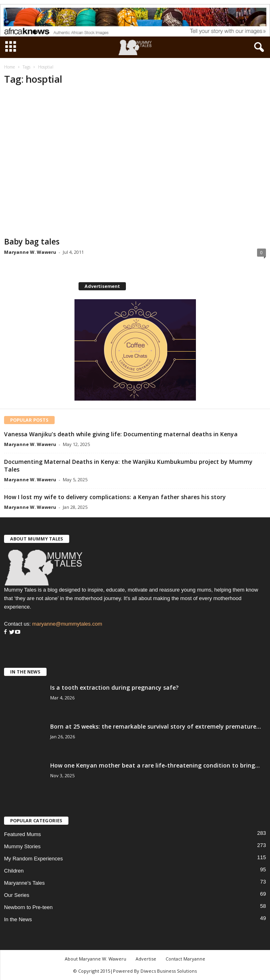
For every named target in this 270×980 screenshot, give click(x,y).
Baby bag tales (32, 242)
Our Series (17, 895)
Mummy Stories (22, 846)
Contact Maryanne (185, 959)
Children (14, 871)
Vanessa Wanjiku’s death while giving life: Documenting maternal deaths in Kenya (121, 434)
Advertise (146, 959)
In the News (18, 919)
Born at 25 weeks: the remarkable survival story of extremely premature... (156, 726)
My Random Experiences (33, 859)
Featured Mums (22, 834)
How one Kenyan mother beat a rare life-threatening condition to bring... (155, 765)
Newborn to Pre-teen (28, 907)
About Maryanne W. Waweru (96, 959)
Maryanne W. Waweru (30, 252)
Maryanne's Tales (24, 883)
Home (10, 67)
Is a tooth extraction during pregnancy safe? (114, 687)
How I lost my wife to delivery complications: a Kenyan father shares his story (115, 497)
